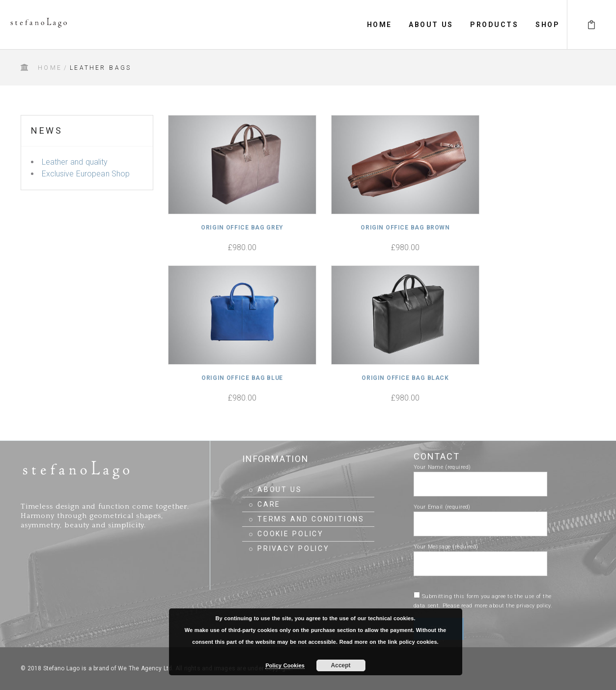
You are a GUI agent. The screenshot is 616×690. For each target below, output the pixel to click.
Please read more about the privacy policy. (498, 606)
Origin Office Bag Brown (405, 228)
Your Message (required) (480, 555)
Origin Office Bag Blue (242, 378)
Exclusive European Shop (86, 174)
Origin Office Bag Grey (242, 228)
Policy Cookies (285, 665)
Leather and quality (75, 162)
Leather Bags (100, 68)
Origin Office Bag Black (405, 378)
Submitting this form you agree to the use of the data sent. (483, 601)
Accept (341, 665)
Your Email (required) (480, 516)
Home (50, 68)
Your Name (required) (480, 476)
